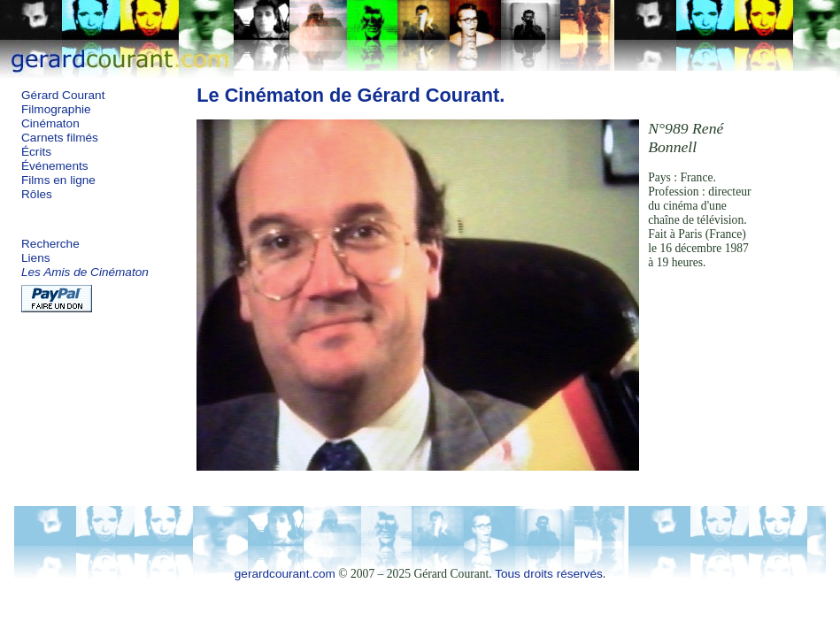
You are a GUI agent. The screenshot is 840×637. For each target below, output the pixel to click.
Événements (55, 166)
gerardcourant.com (285, 574)
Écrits (36, 152)
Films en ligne (58, 180)
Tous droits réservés (549, 574)
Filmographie (56, 109)
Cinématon (50, 123)
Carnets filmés (60, 138)
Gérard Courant (63, 95)
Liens (36, 258)
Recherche (50, 244)
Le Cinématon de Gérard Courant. (351, 95)
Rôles (37, 194)
